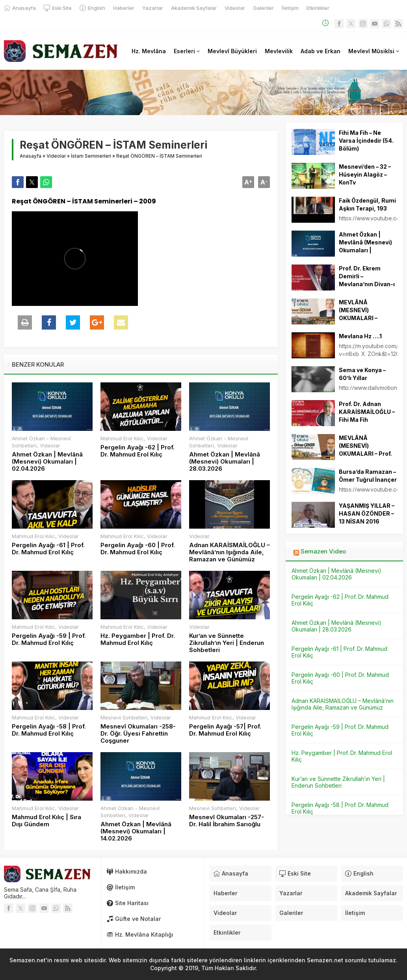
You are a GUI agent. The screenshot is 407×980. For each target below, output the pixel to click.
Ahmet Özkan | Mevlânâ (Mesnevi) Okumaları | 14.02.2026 (136, 831)
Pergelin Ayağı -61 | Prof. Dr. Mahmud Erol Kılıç (48, 549)
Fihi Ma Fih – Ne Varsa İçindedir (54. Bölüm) (366, 141)
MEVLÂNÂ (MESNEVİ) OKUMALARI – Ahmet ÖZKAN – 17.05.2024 (361, 318)
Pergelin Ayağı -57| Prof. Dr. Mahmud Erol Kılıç (225, 730)
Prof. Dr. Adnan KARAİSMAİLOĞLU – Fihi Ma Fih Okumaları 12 (367, 416)
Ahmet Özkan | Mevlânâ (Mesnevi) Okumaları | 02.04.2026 (47, 462)
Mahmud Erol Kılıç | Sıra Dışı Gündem (46, 821)
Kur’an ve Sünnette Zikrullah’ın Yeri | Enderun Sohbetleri (227, 643)
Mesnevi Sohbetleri (124, 717)
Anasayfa (31, 156)
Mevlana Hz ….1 (360, 336)
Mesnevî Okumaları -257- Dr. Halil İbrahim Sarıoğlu (227, 821)
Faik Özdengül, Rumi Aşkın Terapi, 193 (367, 204)
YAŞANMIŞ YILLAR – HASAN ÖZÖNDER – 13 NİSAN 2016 (367, 513)
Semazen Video (323, 551)
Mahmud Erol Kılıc (122, 438)
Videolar (56, 156)
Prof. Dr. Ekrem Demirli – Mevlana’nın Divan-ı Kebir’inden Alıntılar (367, 280)
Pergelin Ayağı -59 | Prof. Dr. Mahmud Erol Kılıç (49, 639)
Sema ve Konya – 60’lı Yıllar (362, 374)
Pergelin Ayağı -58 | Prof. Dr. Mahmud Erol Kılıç (49, 730)
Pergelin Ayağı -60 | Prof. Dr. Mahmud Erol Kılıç (138, 549)
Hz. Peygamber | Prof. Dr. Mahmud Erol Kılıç (138, 639)
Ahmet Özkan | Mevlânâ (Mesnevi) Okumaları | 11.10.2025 (365, 246)
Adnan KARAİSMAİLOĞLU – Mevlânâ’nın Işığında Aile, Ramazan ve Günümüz (230, 552)
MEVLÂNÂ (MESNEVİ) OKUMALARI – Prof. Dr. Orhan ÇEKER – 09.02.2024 (365, 454)
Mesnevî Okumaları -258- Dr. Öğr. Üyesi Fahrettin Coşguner (138, 734)
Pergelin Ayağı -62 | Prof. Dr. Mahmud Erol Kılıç (138, 451)
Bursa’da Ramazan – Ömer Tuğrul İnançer (368, 476)
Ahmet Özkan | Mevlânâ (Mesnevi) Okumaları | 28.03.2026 (225, 462)
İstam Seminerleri (91, 156)
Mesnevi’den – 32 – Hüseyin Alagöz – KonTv (365, 174)
